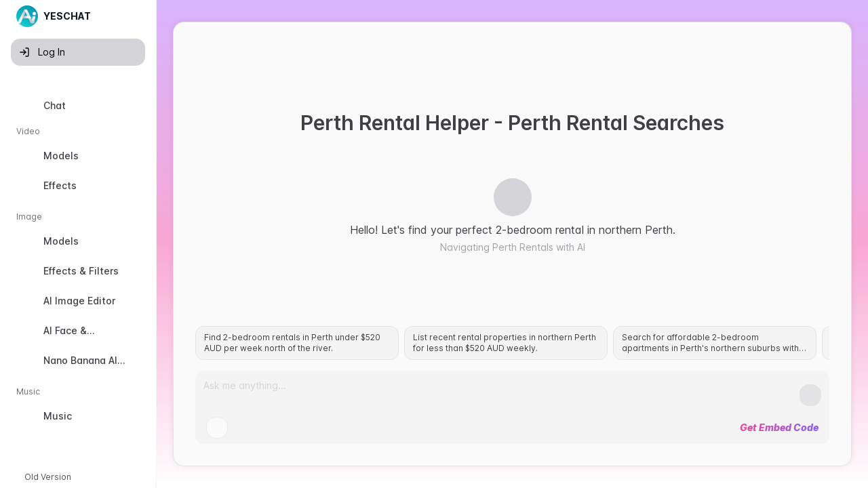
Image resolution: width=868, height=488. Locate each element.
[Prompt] (501, 391)
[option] (78, 106)
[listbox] (78, 264)
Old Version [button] (48, 477)
